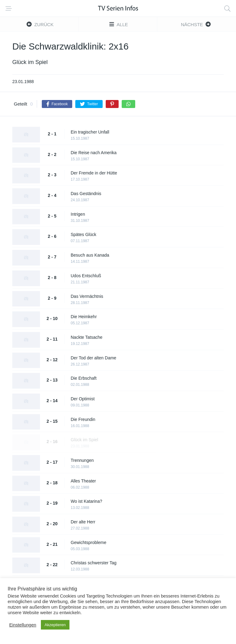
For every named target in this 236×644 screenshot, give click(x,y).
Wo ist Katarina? (86, 501)
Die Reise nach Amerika (94, 153)
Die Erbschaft (84, 378)
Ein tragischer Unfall (90, 132)
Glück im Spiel (84, 440)
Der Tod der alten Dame (93, 358)
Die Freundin (83, 419)
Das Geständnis (86, 194)
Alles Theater (83, 481)
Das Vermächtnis (87, 296)
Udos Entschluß (86, 276)
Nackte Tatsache (87, 337)
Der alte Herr (83, 522)
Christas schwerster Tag (94, 563)
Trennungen (82, 460)
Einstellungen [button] (23, 625)
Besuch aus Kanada (90, 255)
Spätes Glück (83, 234)
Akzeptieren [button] (55, 625)
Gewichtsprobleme (88, 542)
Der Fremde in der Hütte (94, 173)
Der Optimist (83, 399)
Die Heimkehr (84, 317)
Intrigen (78, 214)
